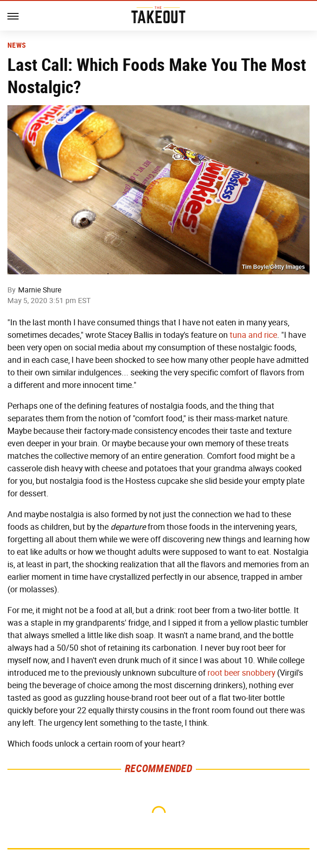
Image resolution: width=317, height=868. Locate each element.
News (16, 45)
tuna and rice (253, 335)
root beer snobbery (241, 673)
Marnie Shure (40, 290)
